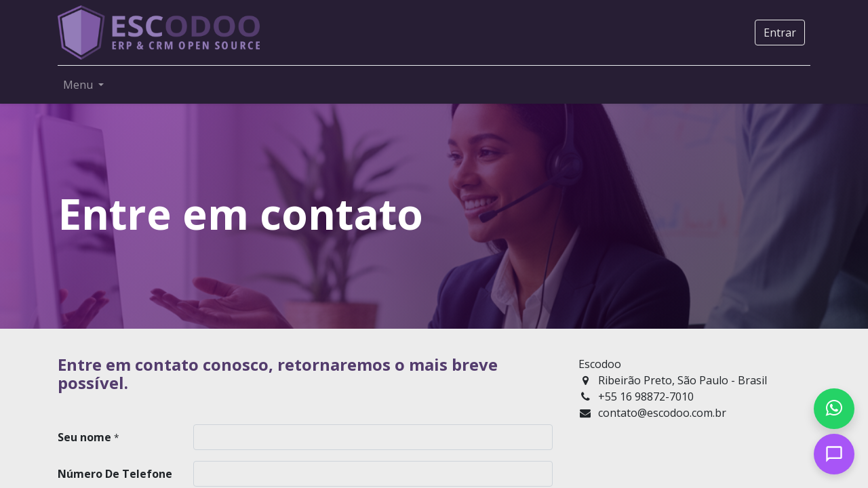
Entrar (780, 33)
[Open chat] (834, 454)
